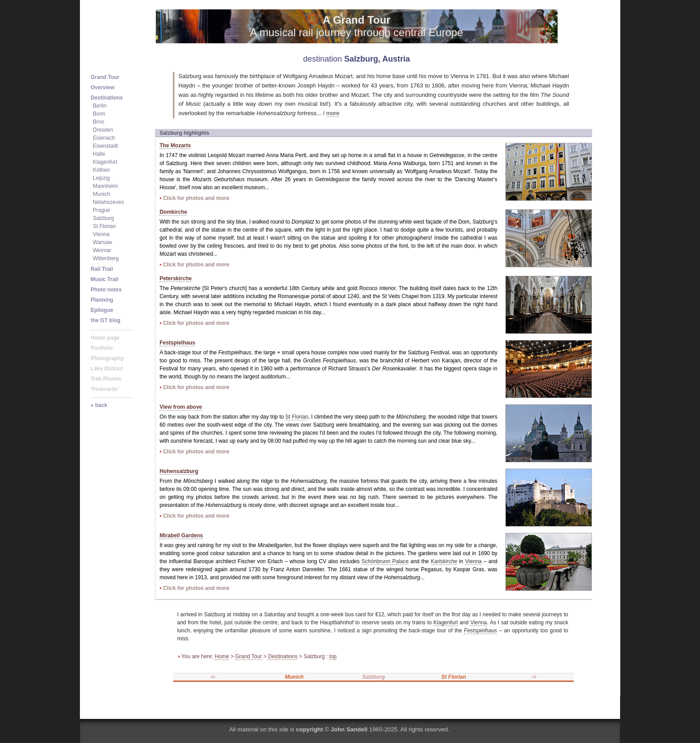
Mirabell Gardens (181, 535)
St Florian (297, 417)
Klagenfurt (446, 623)
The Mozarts (175, 145)
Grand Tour (249, 656)
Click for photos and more (196, 198)
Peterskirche (175, 278)
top (333, 656)
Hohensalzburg (179, 471)
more (333, 113)
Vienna (473, 561)
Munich (294, 677)
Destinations (283, 656)
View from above (181, 407)
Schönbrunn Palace (385, 561)
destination (323, 59)
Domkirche (173, 212)
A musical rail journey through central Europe (357, 26)
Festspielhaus (177, 343)
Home (222, 656)
